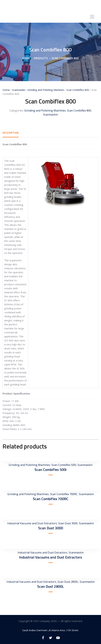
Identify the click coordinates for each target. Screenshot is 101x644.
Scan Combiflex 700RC (64, 494)
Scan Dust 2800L (68, 582)
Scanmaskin (19, 90)
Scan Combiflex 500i (64, 465)
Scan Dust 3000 (68, 523)
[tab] (11, 133)
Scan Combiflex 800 (78, 90)
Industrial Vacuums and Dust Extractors (32, 523)
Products (41, 58)
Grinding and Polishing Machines (46, 90)
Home (26, 58)
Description (11, 133)
